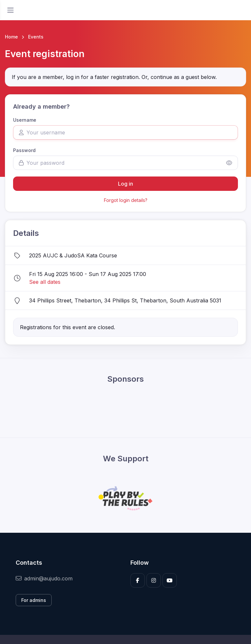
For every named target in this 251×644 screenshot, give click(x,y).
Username (25, 120)
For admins (34, 600)
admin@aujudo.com (44, 578)
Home (11, 37)
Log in (125, 184)
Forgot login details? (126, 200)
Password (24, 150)
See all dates (45, 282)
